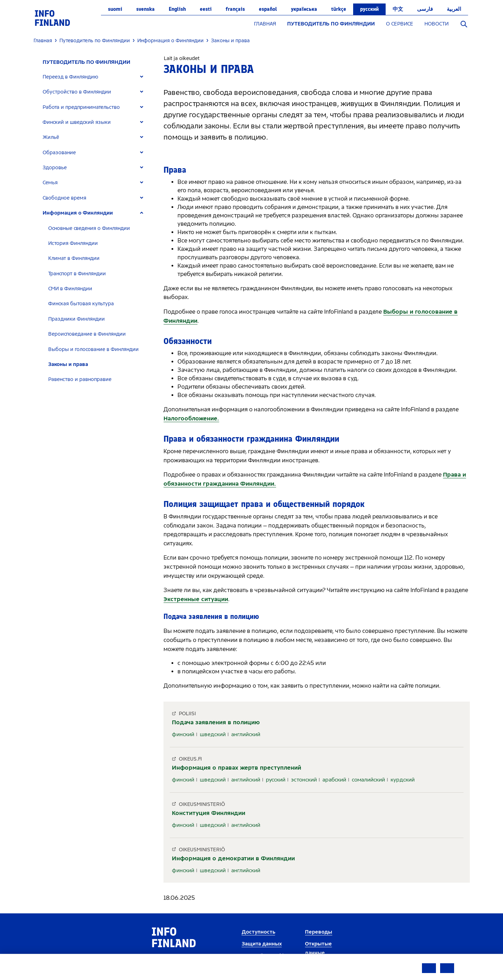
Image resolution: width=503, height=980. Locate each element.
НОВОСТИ (436, 24)
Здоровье (55, 168)
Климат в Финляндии (74, 258)
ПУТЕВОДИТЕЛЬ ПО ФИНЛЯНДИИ (331, 24)
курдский (403, 780)
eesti (206, 9)
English (177, 9)
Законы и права (68, 364)
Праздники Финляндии (76, 319)
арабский (334, 780)
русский (369, 9)
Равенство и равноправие (80, 379)
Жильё (51, 137)
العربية (454, 9)
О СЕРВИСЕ (400, 24)
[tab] (96, 77)
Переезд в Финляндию (70, 77)
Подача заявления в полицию (216, 722)
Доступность (258, 932)
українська (304, 9)
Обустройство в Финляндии (77, 92)
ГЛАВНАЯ (265, 24)
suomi (115, 9)
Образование (59, 153)
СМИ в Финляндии (70, 289)
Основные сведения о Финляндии (89, 228)
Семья (50, 183)
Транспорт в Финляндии (77, 274)
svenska (145, 9)
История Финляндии (73, 243)
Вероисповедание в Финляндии (87, 334)
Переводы (319, 932)
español (268, 9)
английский (246, 734)
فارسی (425, 9)
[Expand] (142, 77)
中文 (398, 9)
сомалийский (368, 780)
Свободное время (64, 198)
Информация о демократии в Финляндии (233, 858)
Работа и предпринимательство (81, 107)
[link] (52, 18)
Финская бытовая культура (81, 304)
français (235, 9)
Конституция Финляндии (209, 813)
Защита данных (262, 944)
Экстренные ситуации (196, 599)
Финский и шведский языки (77, 122)
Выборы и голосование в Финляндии (93, 349)
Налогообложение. (191, 418)
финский (183, 734)
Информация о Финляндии (78, 213)
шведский (213, 734)
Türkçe (339, 9)
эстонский (304, 780)
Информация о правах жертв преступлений (236, 768)
